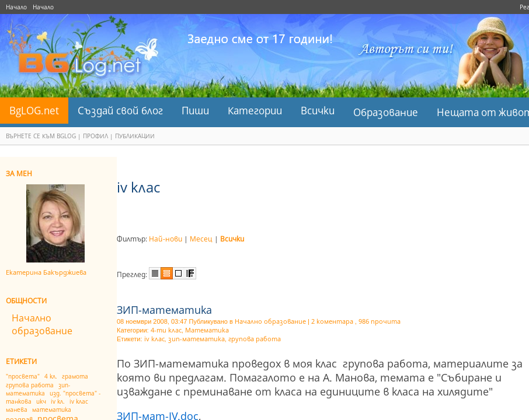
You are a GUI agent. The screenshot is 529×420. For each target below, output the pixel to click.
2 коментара (332, 321)
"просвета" (23, 376)
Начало (16, 7)
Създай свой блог (120, 111)
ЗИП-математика (164, 310)
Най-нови (166, 239)
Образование (386, 112)
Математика (207, 330)
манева (17, 409)
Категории (255, 111)
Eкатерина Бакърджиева (46, 272)
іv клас (79, 401)
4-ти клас (166, 330)
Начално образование (42, 324)
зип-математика (38, 389)
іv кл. (58, 401)
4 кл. (51, 376)
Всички (318, 111)
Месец (201, 239)
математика (52, 409)
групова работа (30, 385)
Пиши (195, 111)
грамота (75, 376)
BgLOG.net (34, 111)
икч (41, 401)
